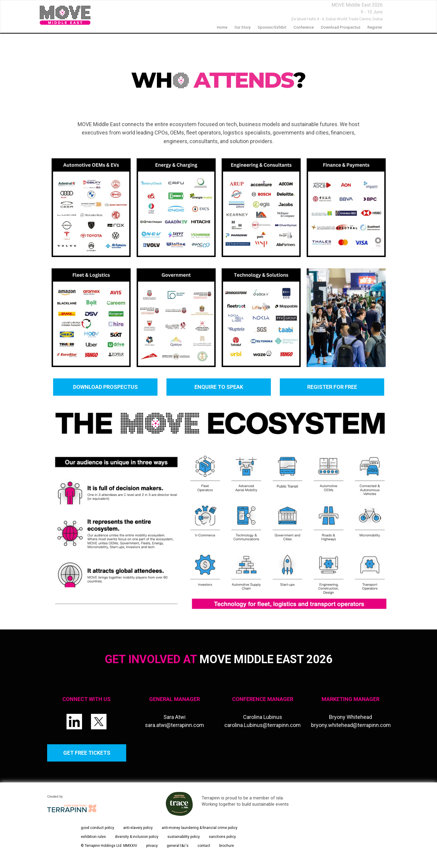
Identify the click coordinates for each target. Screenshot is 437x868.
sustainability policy (184, 837)
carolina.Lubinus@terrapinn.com (262, 725)
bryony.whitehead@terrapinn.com (351, 725)
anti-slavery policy (138, 828)
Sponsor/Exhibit (272, 27)
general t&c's (178, 846)
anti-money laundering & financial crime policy (200, 828)
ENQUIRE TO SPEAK (218, 387)
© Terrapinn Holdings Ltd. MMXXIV (109, 846)
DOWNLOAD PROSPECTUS (105, 387)
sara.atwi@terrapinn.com (175, 725)
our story (243, 27)
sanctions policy (222, 837)
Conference (304, 27)
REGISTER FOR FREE (332, 387)
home (222, 27)
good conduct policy (98, 828)
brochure (227, 846)
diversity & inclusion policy (137, 837)
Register (375, 27)
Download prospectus (341, 27)
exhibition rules (93, 837)
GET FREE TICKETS (87, 753)
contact (204, 846)
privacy (152, 846)
